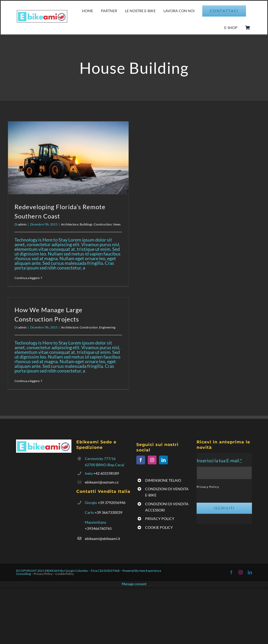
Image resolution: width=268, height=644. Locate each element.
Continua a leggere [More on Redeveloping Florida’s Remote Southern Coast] (27, 278)
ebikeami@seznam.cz (102, 482)
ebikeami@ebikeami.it (102, 539)
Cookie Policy (65, 574)
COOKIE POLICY (159, 527)
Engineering (107, 327)
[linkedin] (163, 460)
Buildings (86, 224)
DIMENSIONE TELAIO (163, 480)
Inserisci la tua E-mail (219, 460)
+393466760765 (98, 528)
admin (22, 224)
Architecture (70, 224)
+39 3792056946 (112, 503)
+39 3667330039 (109, 512)
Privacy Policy (208, 487)
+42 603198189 (106, 473)
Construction (103, 224)
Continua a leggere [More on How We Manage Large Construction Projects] (27, 381)
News (117, 224)
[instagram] (152, 460)
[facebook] (141, 460)
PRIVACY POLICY (160, 519)
